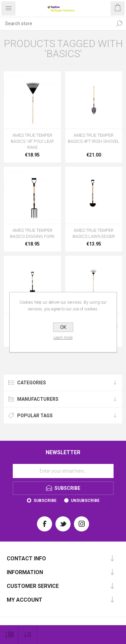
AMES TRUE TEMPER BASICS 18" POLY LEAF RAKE (32, 141)
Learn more (63, 338)
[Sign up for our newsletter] (63, 471)
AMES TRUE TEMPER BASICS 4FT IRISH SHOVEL (94, 138)
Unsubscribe (85, 501)
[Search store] (56, 24)
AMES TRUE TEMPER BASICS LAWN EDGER (94, 233)
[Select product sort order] (28, 635)
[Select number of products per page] (9, 635)
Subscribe (45, 501)
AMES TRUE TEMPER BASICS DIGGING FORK (32, 233)
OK (63, 327)
